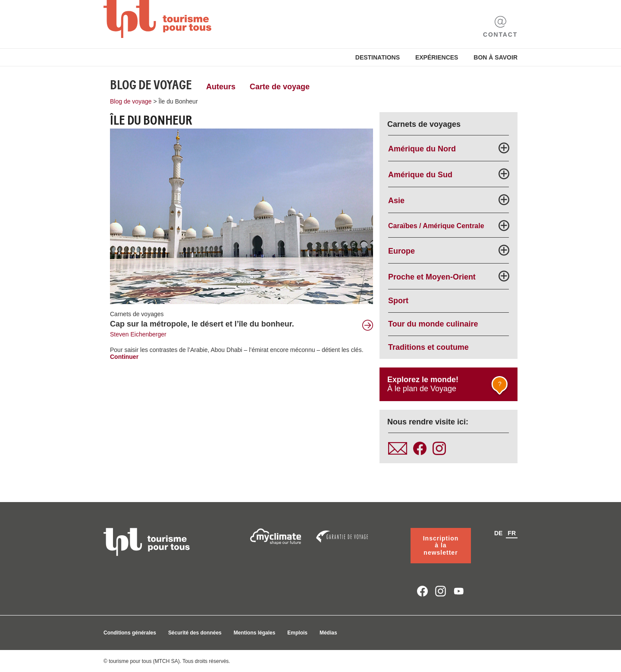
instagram (441, 591)
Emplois (297, 633)
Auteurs (221, 87)
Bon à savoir (496, 57)
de (498, 533)
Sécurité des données (195, 633)
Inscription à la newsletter (441, 546)
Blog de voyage (151, 85)
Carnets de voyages (137, 314)
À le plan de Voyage (449, 386)
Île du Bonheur (178, 101)
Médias (328, 633)
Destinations (378, 57)
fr (512, 533)
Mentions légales (255, 633)
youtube (459, 591)
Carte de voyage (280, 87)
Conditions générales (130, 633)
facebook (422, 591)
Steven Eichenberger (138, 334)
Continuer (124, 357)
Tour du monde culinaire (433, 324)
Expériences (437, 57)
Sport (398, 301)
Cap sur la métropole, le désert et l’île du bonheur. (202, 324)
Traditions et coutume (428, 347)
